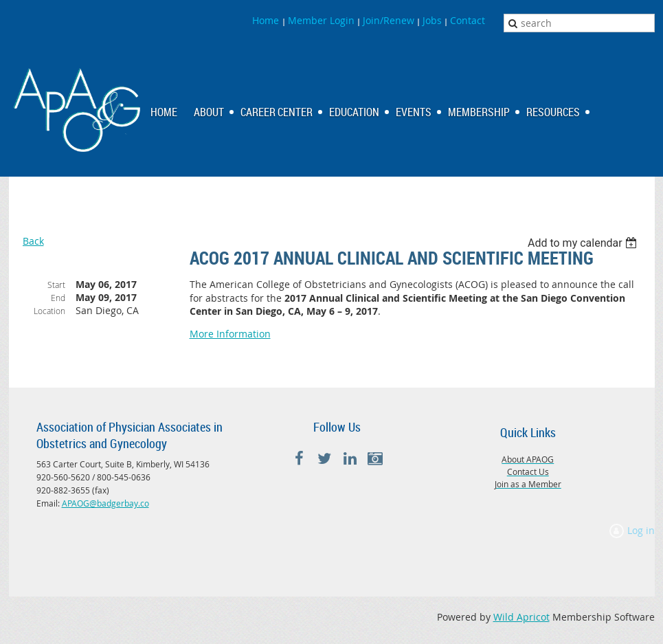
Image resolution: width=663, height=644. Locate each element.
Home (267, 20)
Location (49, 311)
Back (33, 241)
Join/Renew (389, 20)
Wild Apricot (521, 617)
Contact (468, 20)
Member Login (321, 20)
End (58, 298)
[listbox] (584, 243)
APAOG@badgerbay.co (105, 503)
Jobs (432, 20)
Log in (641, 530)
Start (56, 285)
